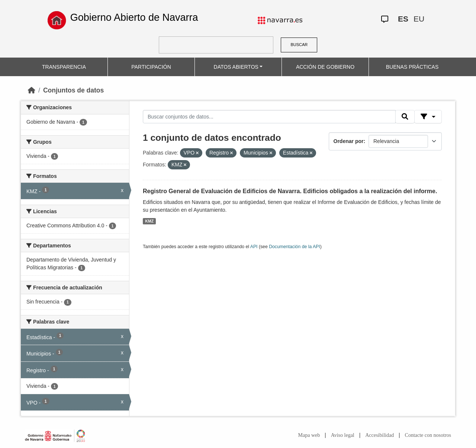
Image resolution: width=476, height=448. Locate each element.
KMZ (149, 221)
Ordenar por (349, 141)
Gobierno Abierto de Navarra (134, 17)
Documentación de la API (295, 247)
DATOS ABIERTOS (236, 67)
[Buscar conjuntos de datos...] (269, 117)
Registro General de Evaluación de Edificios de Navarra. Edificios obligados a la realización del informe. (290, 191)
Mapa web (309, 435)
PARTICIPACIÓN (151, 67)
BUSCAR (299, 45)
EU (419, 19)
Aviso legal (343, 435)
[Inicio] (32, 90)
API (254, 247)
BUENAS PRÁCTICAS (412, 67)
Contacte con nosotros (428, 435)
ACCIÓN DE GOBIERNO (325, 67)
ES (403, 19)
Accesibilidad (379, 435)
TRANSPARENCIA (64, 67)
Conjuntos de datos (73, 90)
